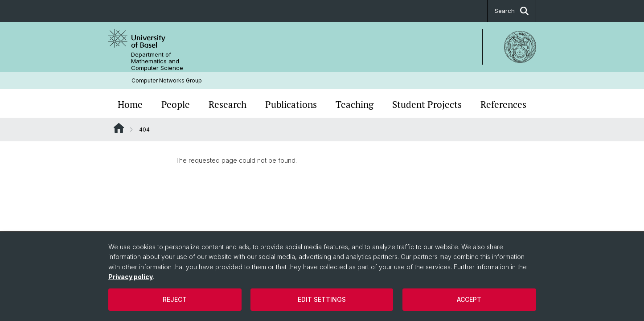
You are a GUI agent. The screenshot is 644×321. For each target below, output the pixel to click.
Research (228, 104)
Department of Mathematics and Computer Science (157, 61)
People (176, 104)
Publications (291, 104)
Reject (175, 299)
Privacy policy (131, 277)
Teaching (355, 104)
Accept (469, 299)
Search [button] (512, 11)
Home (130, 104)
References (503, 104)
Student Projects (427, 104)
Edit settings (322, 299)
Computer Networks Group (167, 80)
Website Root (119, 128)
